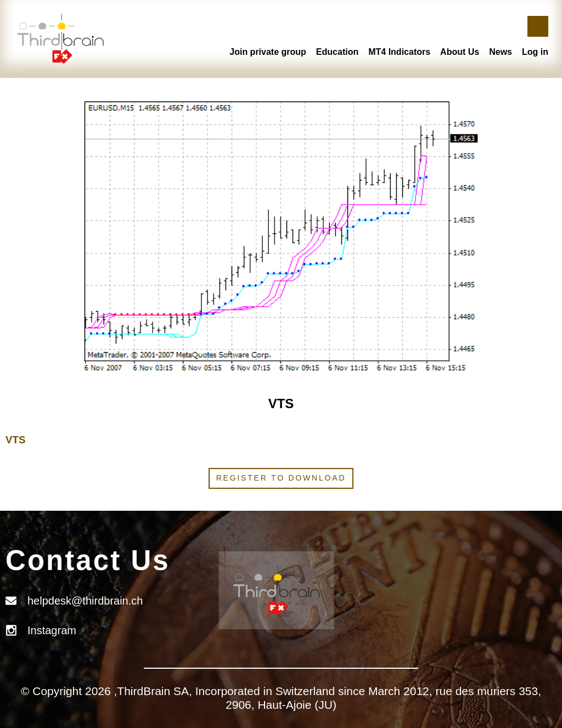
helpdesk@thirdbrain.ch (85, 601)
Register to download (281, 478)
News (501, 52)
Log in (535, 52)
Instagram (52, 630)
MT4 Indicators (399, 52)
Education (337, 52)
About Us (460, 52)
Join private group (268, 52)
